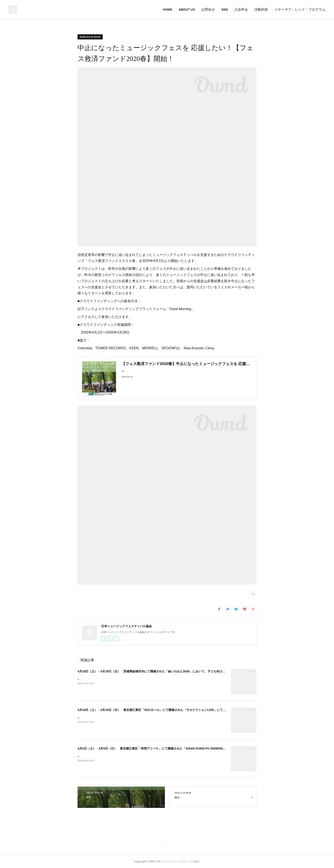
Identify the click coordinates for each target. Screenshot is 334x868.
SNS (225, 9)
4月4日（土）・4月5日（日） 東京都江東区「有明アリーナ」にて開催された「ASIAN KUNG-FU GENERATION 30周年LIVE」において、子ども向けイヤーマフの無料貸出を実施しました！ (205, 748)
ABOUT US (187, 9)
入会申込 (241, 9)
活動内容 (261, 9)
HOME (168, 9)
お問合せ (208, 9)
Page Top (167, 844)
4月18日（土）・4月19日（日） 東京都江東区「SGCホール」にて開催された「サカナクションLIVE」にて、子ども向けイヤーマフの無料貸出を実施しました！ (186, 710)
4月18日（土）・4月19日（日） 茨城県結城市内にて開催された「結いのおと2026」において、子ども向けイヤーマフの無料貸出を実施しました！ (177, 671)
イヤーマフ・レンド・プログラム (300, 9)
